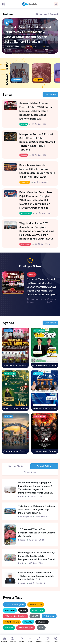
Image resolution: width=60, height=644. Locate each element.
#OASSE (28, 622)
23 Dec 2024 (43, 517)
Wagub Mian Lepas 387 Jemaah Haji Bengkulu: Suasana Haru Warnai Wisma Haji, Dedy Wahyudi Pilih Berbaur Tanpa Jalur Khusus (37, 231)
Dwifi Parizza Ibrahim (11, 48)
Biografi (22, 583)
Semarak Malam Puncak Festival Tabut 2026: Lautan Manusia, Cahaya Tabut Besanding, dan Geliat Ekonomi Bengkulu (27, 34)
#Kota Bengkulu (26, 628)
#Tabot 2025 (36, 605)
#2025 (35, 616)
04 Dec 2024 (37, 583)
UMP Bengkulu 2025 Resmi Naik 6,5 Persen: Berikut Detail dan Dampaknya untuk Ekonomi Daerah (37, 556)
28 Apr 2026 (42, 244)
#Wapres (42, 622)
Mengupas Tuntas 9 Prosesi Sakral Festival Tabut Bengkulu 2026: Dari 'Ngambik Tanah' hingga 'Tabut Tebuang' (37, 142)
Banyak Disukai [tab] (16, 466)
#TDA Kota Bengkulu (14, 605)
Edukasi (22, 540)
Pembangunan (25, 517)
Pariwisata (25, 182)
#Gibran (9, 628)
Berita (32, 275)
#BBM (23, 610)
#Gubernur (49, 616)
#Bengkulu (10, 610)
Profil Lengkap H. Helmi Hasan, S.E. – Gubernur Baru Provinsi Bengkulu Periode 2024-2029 (36, 576)
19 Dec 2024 (37, 540)
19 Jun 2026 (41, 182)
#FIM (41, 628)
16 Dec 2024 (35, 563)
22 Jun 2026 (39, 155)
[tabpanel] (30, 533)
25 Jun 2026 (31, 48)
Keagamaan (25, 244)
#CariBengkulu (12, 622)
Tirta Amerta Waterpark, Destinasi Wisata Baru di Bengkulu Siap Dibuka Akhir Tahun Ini (36, 509)
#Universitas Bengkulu (15, 616)
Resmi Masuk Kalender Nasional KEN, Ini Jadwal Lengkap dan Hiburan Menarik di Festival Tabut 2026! (37, 171)
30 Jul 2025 (35, 497)
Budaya (24, 155)
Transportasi (26, 213)
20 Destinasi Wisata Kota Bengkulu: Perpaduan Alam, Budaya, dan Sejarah (37, 533)
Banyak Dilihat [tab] (44, 466)
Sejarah (24, 124)
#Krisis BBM (37, 610)
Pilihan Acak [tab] (30, 472)
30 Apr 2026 (43, 213)
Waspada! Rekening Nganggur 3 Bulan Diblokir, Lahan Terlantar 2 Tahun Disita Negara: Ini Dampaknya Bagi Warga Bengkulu (36, 488)
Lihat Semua (50, 94)
